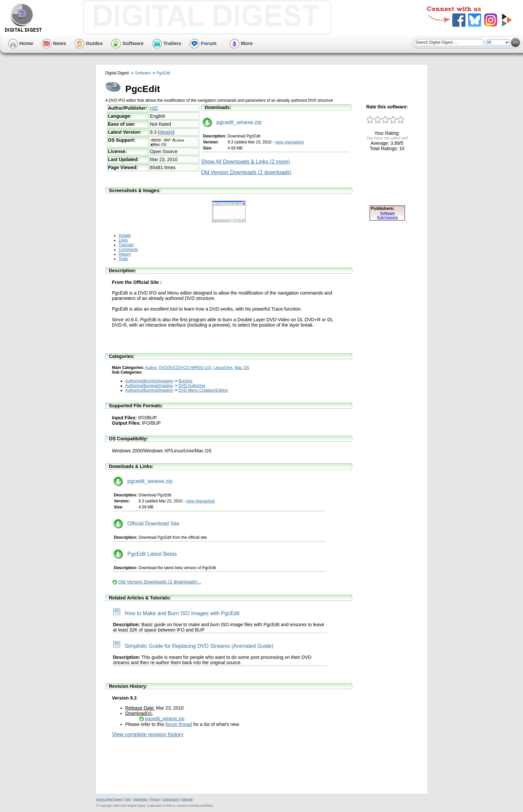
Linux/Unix (223, 368)
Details (125, 236)
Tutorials (126, 245)
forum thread (179, 724)
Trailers (167, 43)
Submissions (171, 799)
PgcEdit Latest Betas (145, 554)
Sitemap (187, 799)
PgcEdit (163, 73)
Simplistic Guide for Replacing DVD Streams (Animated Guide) (193, 646)
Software (127, 43)
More (241, 43)
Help (128, 799)
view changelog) (290, 142)
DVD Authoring (192, 386)
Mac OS (242, 368)
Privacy (155, 799)
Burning (185, 381)
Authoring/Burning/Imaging (149, 381)
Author (151, 368)
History (125, 254)
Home (21, 43)
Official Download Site (146, 524)
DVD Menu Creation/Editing (203, 390)
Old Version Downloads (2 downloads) (246, 172)
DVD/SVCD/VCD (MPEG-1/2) (185, 368)
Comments (128, 250)
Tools (123, 259)
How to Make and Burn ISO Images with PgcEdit (176, 613)
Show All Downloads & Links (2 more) (246, 162)
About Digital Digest (109, 799)
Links (123, 240)
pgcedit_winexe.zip (232, 122)
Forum (203, 43)
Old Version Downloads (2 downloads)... (160, 582)
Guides (89, 43)
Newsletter (141, 799)
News (54, 43)
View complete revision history (148, 734)
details (166, 132)
